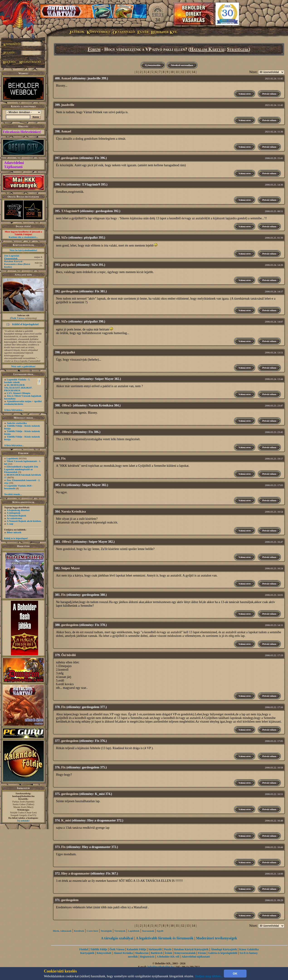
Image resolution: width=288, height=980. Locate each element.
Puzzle (168, 949)
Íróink (169, 953)
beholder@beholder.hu (161, 967)
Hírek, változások (62, 931)
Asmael (66, 78)
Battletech (157, 953)
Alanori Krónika (123, 953)
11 (177, 72)
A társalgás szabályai (117, 938)
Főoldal (84, 949)
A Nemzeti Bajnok (17, 516)
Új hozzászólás (153, 65)
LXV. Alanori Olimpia (19, 393)
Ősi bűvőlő (68, 655)
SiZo (64, 238)
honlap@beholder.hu (23, 796)
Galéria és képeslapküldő (223, 953)
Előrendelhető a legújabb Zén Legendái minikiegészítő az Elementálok (21, 469)
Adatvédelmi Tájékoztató (14, 165)
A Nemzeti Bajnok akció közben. (24, 521)
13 (188, 72)
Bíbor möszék (14, 532)
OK (235, 974)
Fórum (94, 49)
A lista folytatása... (14, 410)
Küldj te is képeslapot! (16, 538)
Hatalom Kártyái (207, 49)
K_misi (66, 820)
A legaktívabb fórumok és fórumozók (165, 938)
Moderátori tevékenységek (216, 938)
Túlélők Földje (99, 949)
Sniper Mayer (71, 568)
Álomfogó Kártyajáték (224, 949)
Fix (63, 185)
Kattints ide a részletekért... (23, 237)
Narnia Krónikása (74, 512)
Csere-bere (92, 931)
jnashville (68, 105)
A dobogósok (14, 513)
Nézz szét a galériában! (23, 366)
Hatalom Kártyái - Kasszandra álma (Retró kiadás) (17, 264)
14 (193, 72)
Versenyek (120, 931)
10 (172, 72)
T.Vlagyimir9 (70, 211)
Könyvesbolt (104, 953)
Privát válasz (269, 94)
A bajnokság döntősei (18, 510)
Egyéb (160, 931)
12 (183, 72)
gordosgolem (70, 158)
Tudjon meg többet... (209, 976)
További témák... (13, 494)
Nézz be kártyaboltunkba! (23, 250)
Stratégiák (238, 49)
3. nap (10, 524)
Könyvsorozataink (185, 953)
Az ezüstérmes (15, 518)
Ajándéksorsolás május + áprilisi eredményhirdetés (23, 403)
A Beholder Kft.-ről (168, 957)
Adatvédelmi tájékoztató (196, 957)
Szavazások (148, 931)
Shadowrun (142, 953)
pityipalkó (68, 265)
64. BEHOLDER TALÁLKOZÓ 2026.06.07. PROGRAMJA (18, 388)
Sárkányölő (155, 949)
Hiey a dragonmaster (76, 874)
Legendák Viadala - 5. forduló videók (17, 381)
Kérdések (79, 931)
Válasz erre (245, 94)
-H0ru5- (67, 405)
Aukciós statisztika (17, 423)
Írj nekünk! (23, 821)
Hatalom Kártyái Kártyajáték (191, 949)
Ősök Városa (18, 318)
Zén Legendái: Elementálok (12, 257)
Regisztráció (147, 957)
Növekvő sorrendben (182, 65)
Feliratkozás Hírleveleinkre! (22, 132)
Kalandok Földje (136, 949)
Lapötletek (12, 458)
